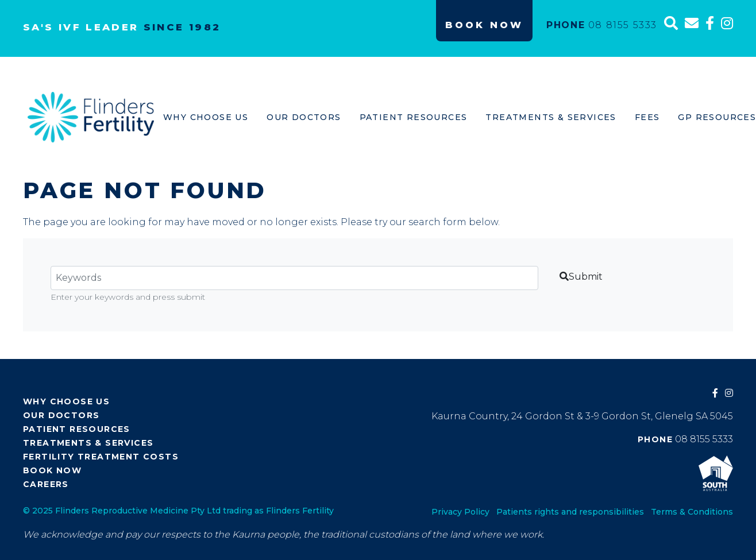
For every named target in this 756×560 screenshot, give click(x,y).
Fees (647, 117)
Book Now (484, 25)
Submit (581, 277)
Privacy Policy (460, 512)
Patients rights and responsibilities (570, 512)
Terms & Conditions (692, 512)
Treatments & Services (551, 117)
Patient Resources (414, 117)
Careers (46, 484)
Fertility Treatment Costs (101, 457)
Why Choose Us (206, 117)
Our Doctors (304, 117)
